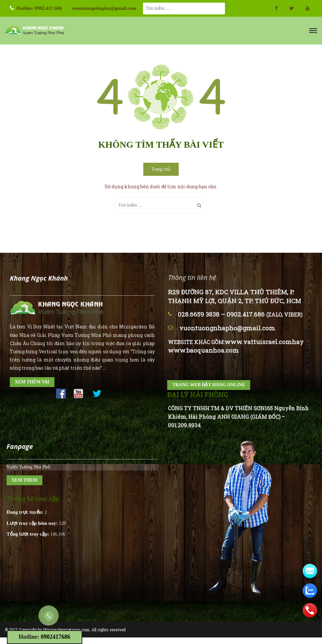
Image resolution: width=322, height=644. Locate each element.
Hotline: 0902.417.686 (39, 8)
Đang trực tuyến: (26, 512)
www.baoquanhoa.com (203, 350)
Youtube (308, 8)
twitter (292, 8)
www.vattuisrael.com (258, 342)
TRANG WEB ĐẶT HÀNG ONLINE (209, 385)
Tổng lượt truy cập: (29, 534)
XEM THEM (24, 480)
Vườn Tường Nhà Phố (28, 467)
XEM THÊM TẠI (32, 382)
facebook (276, 8)
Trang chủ (161, 169)
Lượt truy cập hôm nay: (33, 523)
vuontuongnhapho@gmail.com (104, 8)
